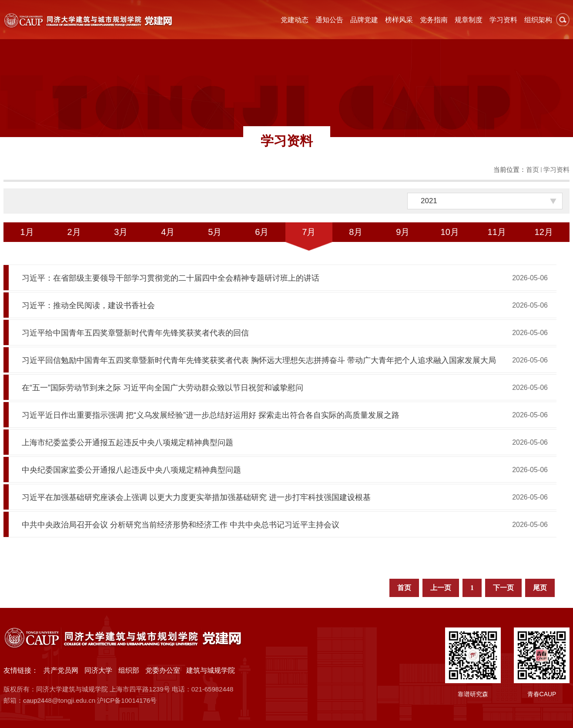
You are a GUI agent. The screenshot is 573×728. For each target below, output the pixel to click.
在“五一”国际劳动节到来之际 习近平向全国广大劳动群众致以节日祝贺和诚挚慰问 (163, 388)
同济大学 (98, 670)
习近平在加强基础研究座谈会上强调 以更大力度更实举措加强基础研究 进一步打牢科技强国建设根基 (196, 497)
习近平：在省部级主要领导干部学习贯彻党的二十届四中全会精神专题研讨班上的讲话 (171, 278)
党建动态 (295, 20)
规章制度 (469, 20)
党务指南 (434, 20)
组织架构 (538, 20)
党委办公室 (163, 670)
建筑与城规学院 (211, 670)
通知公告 (329, 20)
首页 (533, 169)
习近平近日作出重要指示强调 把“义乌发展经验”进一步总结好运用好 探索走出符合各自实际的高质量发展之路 (211, 415)
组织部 (129, 670)
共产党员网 (61, 670)
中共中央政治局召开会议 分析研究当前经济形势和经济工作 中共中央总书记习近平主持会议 (181, 525)
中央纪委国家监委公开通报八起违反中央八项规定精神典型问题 (131, 470)
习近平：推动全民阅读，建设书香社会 (88, 305)
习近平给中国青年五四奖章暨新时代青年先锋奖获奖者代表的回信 (135, 333)
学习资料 (503, 20)
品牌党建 (364, 20)
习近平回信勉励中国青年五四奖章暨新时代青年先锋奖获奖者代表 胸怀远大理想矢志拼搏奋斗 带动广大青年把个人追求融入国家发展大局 (259, 360)
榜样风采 (399, 20)
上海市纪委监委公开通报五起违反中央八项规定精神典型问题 (127, 443)
